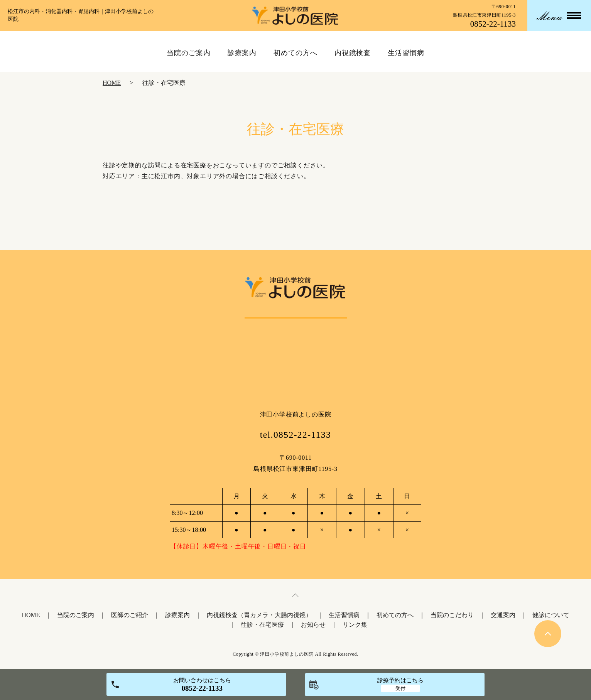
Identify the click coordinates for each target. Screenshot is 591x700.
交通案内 (503, 615)
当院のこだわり (452, 615)
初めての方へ (395, 615)
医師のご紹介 (130, 615)
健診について (551, 615)
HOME (112, 83)
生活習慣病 (344, 615)
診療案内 (177, 615)
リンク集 (355, 625)
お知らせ (313, 625)
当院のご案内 (76, 615)
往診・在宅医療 (262, 625)
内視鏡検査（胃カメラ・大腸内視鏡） (259, 615)
